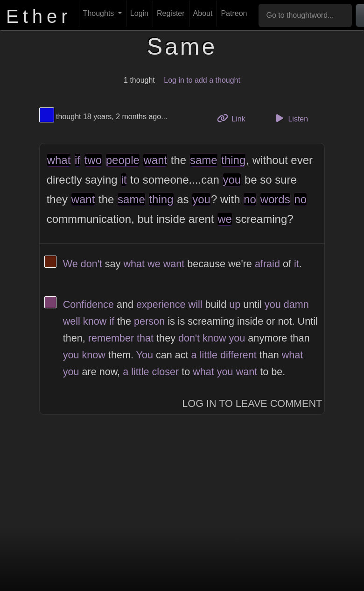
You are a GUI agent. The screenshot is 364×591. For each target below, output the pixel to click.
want (155, 160)
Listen (290, 118)
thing (233, 160)
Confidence (88, 304)
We (70, 264)
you (232, 180)
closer (166, 372)
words (275, 199)
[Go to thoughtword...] (305, 15)
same (204, 160)
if (77, 160)
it (124, 180)
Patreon (234, 13)
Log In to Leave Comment (252, 403)
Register (171, 13)
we (225, 219)
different (238, 355)
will (196, 304)
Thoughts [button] (100, 13)
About (203, 13)
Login (139, 13)
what (59, 160)
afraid (267, 264)
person (149, 321)
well (72, 321)
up (235, 304)
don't (91, 264)
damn (296, 304)
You (145, 355)
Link (235, 118)
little (209, 355)
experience (161, 304)
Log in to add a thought (202, 80)
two (93, 160)
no (250, 199)
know (95, 321)
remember (111, 338)
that (145, 338)
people (123, 160)
